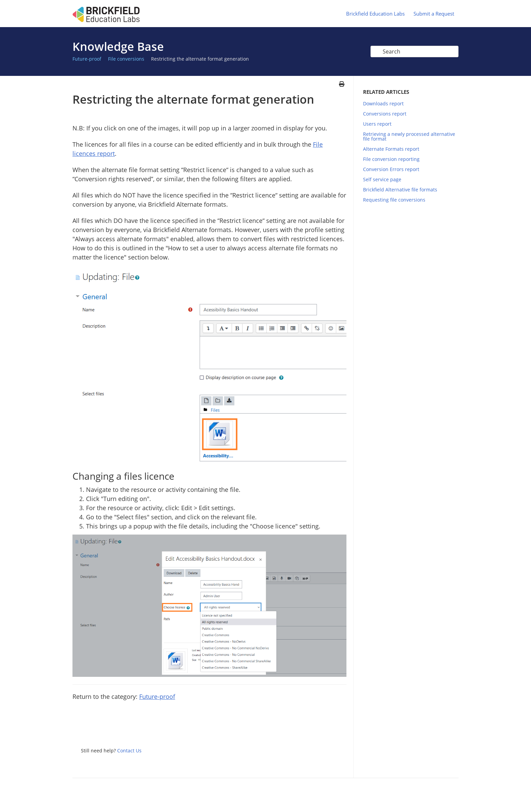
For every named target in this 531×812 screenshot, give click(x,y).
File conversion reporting (391, 159)
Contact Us (129, 751)
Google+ (341, 729)
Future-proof (87, 59)
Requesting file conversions (394, 200)
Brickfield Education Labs (375, 14)
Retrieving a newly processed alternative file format (409, 136)
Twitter (314, 729)
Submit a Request (434, 14)
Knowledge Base (118, 46)
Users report (377, 124)
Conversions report (385, 114)
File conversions (126, 59)
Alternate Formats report (391, 149)
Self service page (382, 179)
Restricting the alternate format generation (200, 59)
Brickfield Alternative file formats (400, 190)
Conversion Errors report (391, 169)
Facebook (328, 729)
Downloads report (383, 103)
